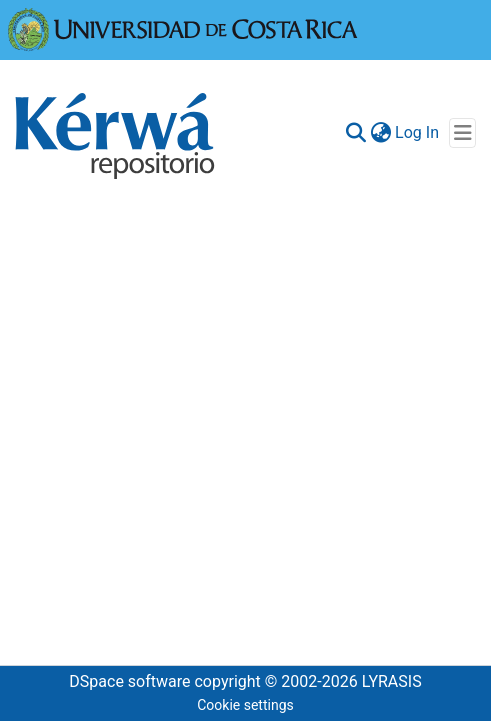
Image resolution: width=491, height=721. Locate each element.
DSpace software (129, 681)
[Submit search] (355, 133)
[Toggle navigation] (462, 133)
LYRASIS (392, 681)
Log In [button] (418, 132)
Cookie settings (245, 705)
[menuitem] (380, 133)
